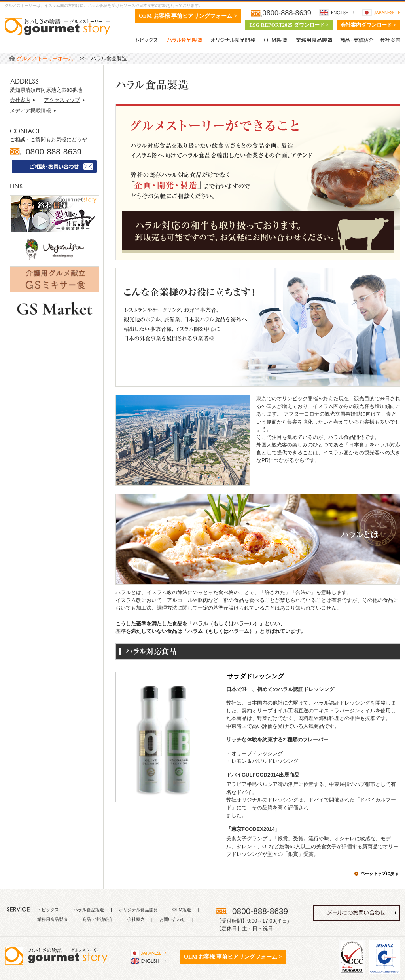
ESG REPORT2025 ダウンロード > (289, 25)
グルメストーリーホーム (45, 58)
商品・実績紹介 (97, 919)
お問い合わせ (172, 919)
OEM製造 (182, 910)
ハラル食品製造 (89, 910)
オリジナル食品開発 (138, 910)
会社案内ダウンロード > (368, 25)
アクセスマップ (62, 100)
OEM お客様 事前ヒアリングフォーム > (188, 16)
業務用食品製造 (52, 919)
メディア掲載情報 (30, 111)
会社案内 (20, 100)
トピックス (48, 910)
